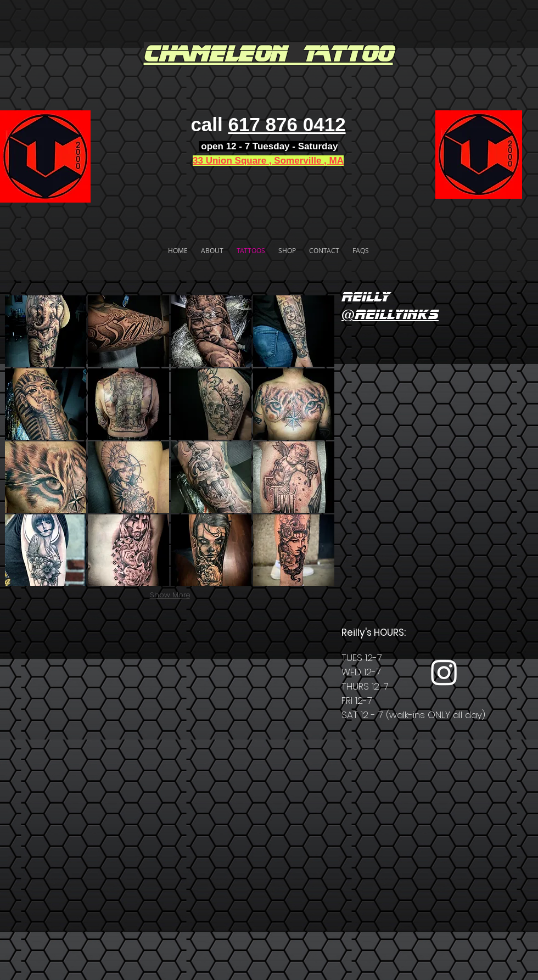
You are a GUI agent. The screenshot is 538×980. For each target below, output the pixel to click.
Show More (170, 595)
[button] (46, 331)
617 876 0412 (287, 124)
